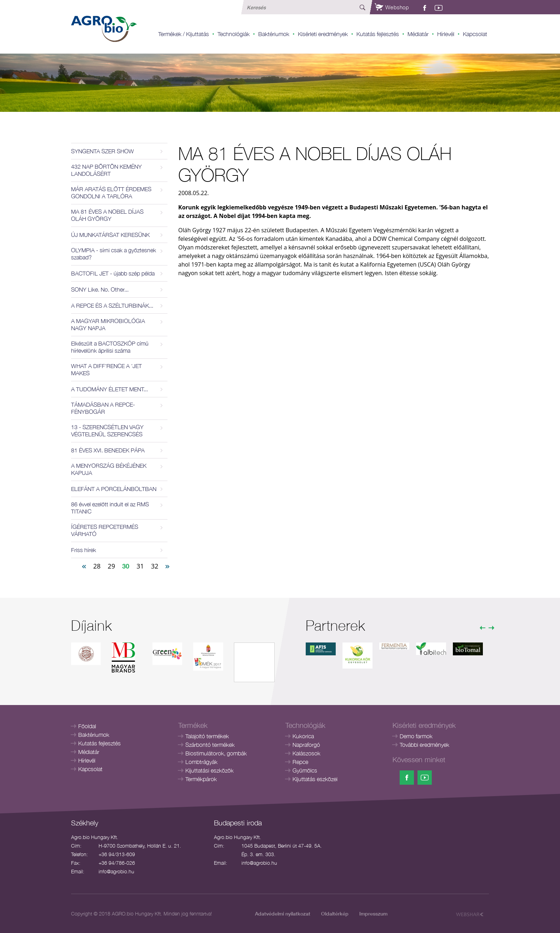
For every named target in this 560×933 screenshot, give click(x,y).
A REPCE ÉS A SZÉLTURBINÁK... (112, 306)
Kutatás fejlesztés (378, 34)
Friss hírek (84, 550)
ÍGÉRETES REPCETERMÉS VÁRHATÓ (105, 530)
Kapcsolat (475, 34)
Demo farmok (416, 736)
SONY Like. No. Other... (100, 289)
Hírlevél (446, 34)
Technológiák (234, 34)
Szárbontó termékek (210, 745)
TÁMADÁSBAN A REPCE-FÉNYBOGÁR (103, 408)
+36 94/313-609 (117, 854)
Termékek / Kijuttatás (184, 34)
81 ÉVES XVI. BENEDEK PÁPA (108, 450)
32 (155, 566)
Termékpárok (201, 779)
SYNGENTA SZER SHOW (102, 151)
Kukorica (303, 736)
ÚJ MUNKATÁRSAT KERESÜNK (110, 235)
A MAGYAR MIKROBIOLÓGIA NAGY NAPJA (108, 324)
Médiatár (418, 34)
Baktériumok (274, 34)
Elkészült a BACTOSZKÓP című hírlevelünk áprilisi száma (110, 347)
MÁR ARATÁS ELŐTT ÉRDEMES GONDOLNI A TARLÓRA (111, 193)
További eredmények (424, 745)
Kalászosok (306, 753)
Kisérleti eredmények (323, 34)
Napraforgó (306, 745)
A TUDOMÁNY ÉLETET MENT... (109, 389)
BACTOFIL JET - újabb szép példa (113, 273)
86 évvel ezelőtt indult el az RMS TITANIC (110, 508)
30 (126, 566)
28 (97, 566)
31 (140, 566)
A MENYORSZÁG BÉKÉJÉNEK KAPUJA (109, 469)
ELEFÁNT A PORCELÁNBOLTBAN (114, 489)
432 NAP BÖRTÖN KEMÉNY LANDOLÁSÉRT (106, 170)
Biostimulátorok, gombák (216, 753)
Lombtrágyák (201, 762)
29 (112, 566)
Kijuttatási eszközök (209, 770)
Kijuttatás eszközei (315, 779)
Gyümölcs (305, 770)
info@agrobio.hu (116, 871)
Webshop (392, 7)
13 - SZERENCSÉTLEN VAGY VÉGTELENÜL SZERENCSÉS (107, 431)
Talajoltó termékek (207, 736)
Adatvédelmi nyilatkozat (283, 914)
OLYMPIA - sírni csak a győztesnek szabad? (114, 254)
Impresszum (373, 914)
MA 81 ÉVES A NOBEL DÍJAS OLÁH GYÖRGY (107, 215)
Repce (300, 762)
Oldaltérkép (335, 914)
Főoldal (87, 726)
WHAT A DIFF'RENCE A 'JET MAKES (106, 369)
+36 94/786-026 (117, 863)
